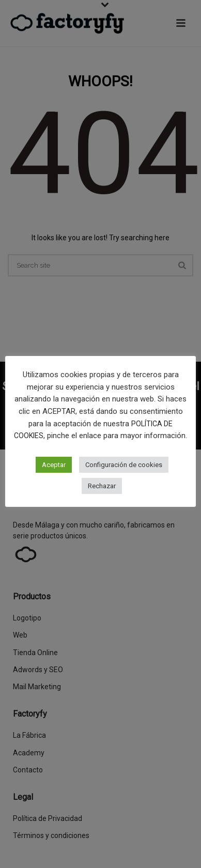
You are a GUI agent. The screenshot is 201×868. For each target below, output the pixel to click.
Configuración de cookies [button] (124, 465)
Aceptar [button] (54, 465)
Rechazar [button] (102, 486)
